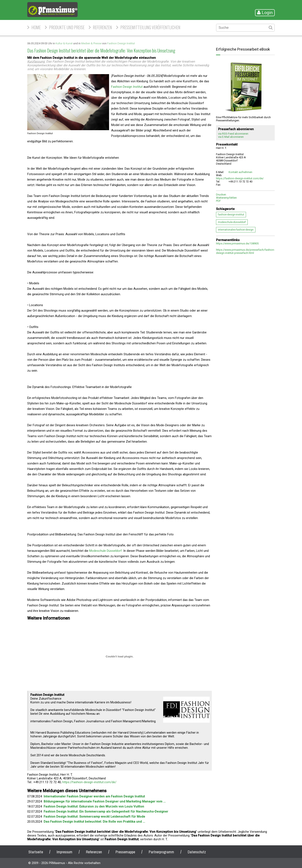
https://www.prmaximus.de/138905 (237, 243)
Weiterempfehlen (226, 198)
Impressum (64, 852)
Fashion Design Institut (121, 43)
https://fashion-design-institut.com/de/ (89, 782)
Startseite (36, 852)
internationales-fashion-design (236, 230)
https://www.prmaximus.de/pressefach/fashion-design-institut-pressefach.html (245, 251)
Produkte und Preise (67, 27)
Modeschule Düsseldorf (105, 551)
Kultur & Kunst (64, 43)
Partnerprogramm (161, 852)
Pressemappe (125, 852)
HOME (36, 27)
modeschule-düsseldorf (232, 222)
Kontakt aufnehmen (240, 172)
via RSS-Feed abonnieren (233, 134)
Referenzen (102, 27)
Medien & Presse (91, 43)
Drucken (221, 195)
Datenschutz (197, 852)
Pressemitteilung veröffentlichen (150, 27)
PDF (218, 201)
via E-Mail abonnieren (231, 137)
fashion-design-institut (231, 215)
